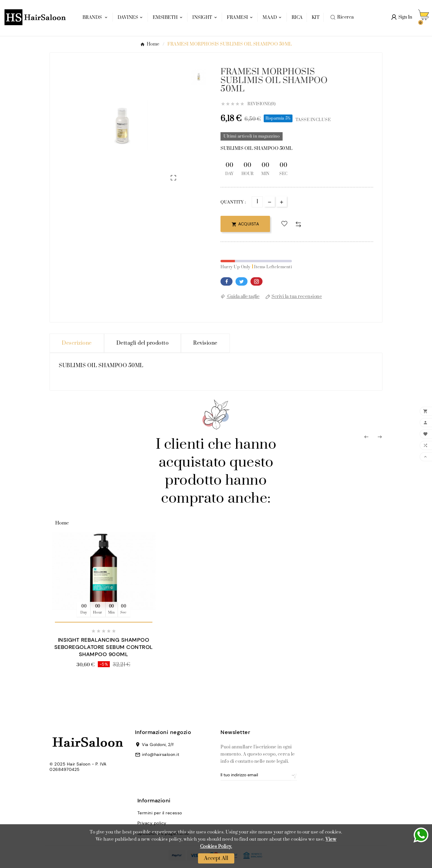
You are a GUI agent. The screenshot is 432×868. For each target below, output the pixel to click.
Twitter (241, 281)
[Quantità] (257, 202)
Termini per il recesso (160, 813)
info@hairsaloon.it (160, 754)
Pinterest (256, 281)
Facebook (226, 281)
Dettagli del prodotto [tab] (143, 343)
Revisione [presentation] (205, 343)
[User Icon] (402, 17)
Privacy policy (152, 823)
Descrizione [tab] (77, 343)
